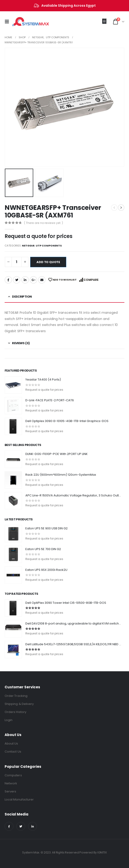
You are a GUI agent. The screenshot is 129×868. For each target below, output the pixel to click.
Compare (91, 280)
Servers (10, 791)
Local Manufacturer (19, 799)
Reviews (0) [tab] (21, 343)
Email (42, 280)
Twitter (17, 280)
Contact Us (13, 752)
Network (11, 783)
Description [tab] (22, 297)
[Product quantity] (17, 262)
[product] (13, 385)
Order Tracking (16, 696)
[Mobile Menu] (8, 22)
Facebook (8, 280)
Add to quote (48, 262)
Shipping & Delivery (19, 704)
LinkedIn (25, 280)
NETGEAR (28, 246)
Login (9, 720)
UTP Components (49, 246)
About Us (11, 743)
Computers (13, 775)
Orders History (15, 712)
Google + (33, 280)
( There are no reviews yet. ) (43, 223)
